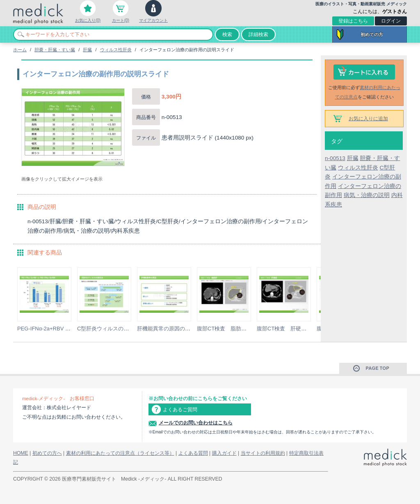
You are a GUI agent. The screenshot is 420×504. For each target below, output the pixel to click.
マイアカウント (153, 20)
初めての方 (372, 34)
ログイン (391, 21)
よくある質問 (193, 453)
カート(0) (121, 20)
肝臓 (87, 50)
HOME (21, 453)
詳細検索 (258, 34)
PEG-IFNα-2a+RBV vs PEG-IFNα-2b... (63, 329)
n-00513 (335, 158)
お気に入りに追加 (368, 119)
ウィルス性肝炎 (116, 50)
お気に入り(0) (88, 20)
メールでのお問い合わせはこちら (196, 423)
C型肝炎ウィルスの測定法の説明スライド (127, 329)
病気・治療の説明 (367, 195)
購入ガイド (224, 453)
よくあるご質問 (180, 410)
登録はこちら (353, 21)
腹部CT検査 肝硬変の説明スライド (300, 329)
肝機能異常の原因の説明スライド (177, 329)
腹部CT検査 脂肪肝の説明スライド (240, 329)
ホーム (20, 50)
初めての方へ (47, 453)
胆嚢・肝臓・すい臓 (55, 50)
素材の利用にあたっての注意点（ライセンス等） (120, 453)
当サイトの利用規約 (263, 453)
